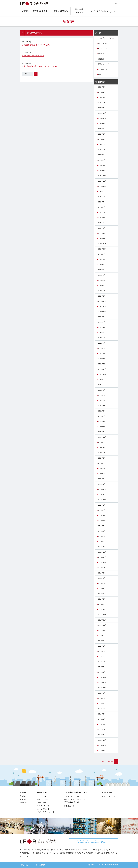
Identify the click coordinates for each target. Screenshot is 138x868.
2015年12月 (102, 740)
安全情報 (101, 59)
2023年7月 (102, 265)
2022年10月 (102, 312)
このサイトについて (72, 796)
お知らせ (101, 54)
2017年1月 (102, 672)
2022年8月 (102, 322)
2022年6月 (102, 333)
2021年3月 (102, 411)
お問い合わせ (24, 865)
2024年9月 (102, 192)
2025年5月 (102, 150)
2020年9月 (102, 442)
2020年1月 (102, 484)
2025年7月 (102, 139)
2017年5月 (102, 651)
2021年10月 (102, 374)
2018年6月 (102, 583)
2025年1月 (102, 171)
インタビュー (103, 48)
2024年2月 (102, 228)
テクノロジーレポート (46, 812)
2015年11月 (102, 745)
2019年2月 (102, 542)
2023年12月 (102, 239)
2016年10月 (102, 688)
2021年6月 (102, 395)
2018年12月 (102, 552)
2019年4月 (102, 531)
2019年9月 (102, 505)
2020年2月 (102, 479)
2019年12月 (102, 489)
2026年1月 (102, 108)
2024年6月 (102, 207)
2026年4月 (102, 92)
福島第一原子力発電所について (76, 799)
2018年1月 (102, 610)
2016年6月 (102, 709)
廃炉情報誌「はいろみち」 (79, 11)
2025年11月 (102, 118)
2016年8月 (102, 698)
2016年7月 (102, 704)
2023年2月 (102, 291)
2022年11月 (102, 307)
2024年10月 (102, 186)
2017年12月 (102, 615)
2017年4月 (102, 657)
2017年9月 (102, 630)
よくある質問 (41, 865)
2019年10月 (102, 500)
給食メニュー (43, 799)
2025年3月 (102, 160)
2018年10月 (102, 562)
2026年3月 (102, 97)
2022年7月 (102, 327)
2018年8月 (102, 573)
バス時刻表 (42, 796)
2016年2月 (102, 730)
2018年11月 (102, 557)
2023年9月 (102, 254)
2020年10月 (102, 437)
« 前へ (26, 74)
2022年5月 (102, 338)
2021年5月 (102, 400)
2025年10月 (102, 124)
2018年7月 (102, 578)
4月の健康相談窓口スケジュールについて (40, 66)
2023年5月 (102, 275)
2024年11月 (102, 181)
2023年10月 (102, 249)
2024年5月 (102, 212)
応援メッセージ (103, 64)
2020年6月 (102, 458)
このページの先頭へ (109, 761)
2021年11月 (102, 369)
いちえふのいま (103, 43)
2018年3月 (102, 599)
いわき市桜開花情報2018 (33, 56)
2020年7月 (102, 453)
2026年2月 (102, 103)
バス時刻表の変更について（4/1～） (38, 45)
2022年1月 (102, 359)
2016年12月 (102, 677)
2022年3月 (102, 348)
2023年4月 (102, 280)
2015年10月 (102, 751)
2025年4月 (102, 155)
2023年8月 (102, 259)
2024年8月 (102, 197)
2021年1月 (102, 421)
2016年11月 (102, 683)
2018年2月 (102, 604)
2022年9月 (102, 317)
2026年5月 (102, 87)
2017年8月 (102, 636)
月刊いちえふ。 (103, 69)
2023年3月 (102, 286)
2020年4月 (102, 468)
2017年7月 (102, 641)
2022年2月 (102, 353)
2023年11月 (102, 244)
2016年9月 (102, 693)
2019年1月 (102, 547)
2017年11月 (102, 620)
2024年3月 (102, 223)
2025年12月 (102, 113)
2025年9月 (102, 129)
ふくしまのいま (43, 809)
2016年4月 (102, 719)
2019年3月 (102, 536)
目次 (115, 4)
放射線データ (43, 802)
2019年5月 (102, 526)
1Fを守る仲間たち (61, 11)
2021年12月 (102, 364)
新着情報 (25, 11)
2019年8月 (102, 510)
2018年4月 (102, 594)
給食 (100, 75)
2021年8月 (102, 385)
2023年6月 (102, 270)
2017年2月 (102, 667)
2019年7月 (102, 515)
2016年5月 (102, 714)
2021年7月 (102, 390)
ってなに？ (94, 842)
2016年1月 (102, 735)
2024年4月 (102, 218)
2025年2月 (102, 165)
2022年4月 (102, 343)
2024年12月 (102, 176)
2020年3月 (102, 474)
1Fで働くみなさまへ (41, 11)
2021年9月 (102, 380)
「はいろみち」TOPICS (106, 38)
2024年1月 (102, 233)
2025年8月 (102, 134)
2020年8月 (102, 448)
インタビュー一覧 (108, 796)
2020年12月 (102, 427)
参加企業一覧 (69, 806)
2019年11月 (102, 495)
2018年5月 (102, 589)
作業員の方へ (43, 793)
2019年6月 (102, 521)
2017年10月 (102, 625)
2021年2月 (102, 416)
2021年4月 (102, 406)
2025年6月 (102, 145)
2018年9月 (102, 568)
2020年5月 (102, 463)
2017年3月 (102, 662)
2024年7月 (102, 202)
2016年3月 (102, 724)
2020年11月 (102, 432)
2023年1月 (102, 296)
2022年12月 (102, 301)
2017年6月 (102, 646)
